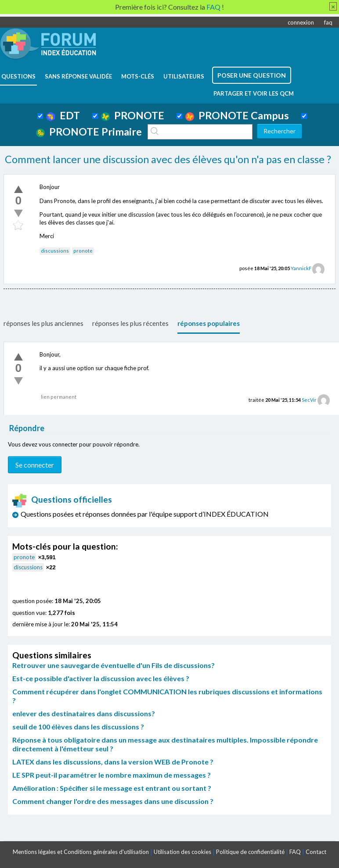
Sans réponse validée (78, 76)
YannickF (301, 268)
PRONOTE (133, 115)
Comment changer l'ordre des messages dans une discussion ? (113, 801)
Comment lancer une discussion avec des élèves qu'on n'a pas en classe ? (168, 159)
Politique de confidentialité (250, 852)
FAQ (295, 852)
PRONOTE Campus (237, 115)
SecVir (309, 400)
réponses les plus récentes (130, 323)
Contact (316, 852)
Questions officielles (62, 499)
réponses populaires (209, 323)
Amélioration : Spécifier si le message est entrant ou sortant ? (112, 788)
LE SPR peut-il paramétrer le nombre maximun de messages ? (112, 775)
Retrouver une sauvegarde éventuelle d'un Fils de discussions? (114, 665)
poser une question (252, 75)
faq (328, 22)
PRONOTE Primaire (89, 132)
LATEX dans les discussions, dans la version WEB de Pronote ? (113, 762)
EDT (63, 115)
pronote (83, 251)
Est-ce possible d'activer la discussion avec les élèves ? (101, 678)
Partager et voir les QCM (254, 93)
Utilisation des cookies (182, 852)
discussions (55, 251)
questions (18, 76)
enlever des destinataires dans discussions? (84, 713)
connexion (301, 22)
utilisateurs (184, 76)
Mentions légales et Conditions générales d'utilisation (81, 852)
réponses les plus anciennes (43, 323)
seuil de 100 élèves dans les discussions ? (78, 727)
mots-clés (138, 76)
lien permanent (59, 397)
